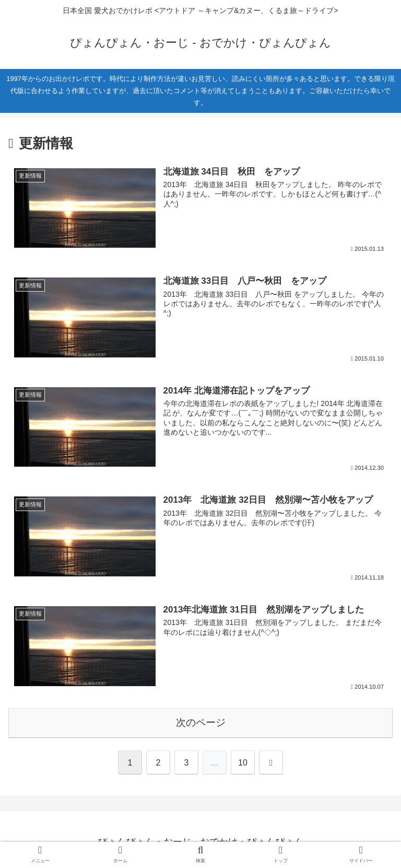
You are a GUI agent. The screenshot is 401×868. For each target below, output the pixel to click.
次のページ (201, 722)
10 (243, 763)
